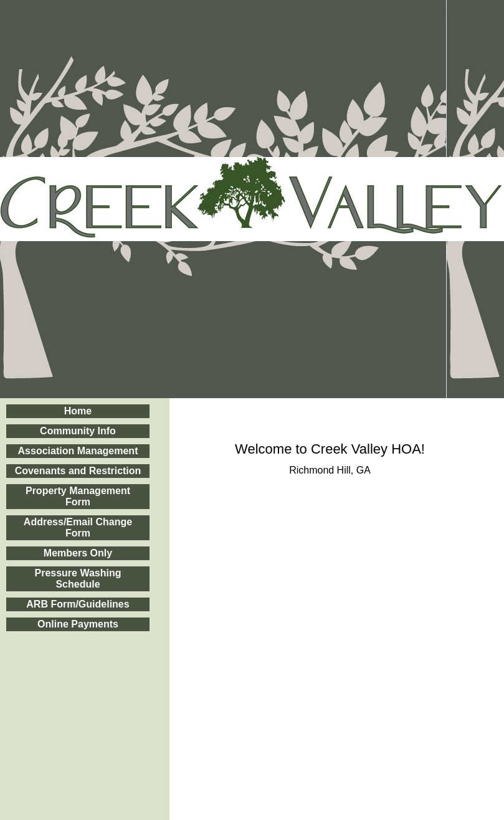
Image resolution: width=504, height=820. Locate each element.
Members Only (78, 553)
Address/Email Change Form (78, 527)
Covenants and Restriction (78, 471)
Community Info (78, 431)
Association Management (78, 451)
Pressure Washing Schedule (78, 579)
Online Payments (78, 624)
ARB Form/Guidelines (78, 604)
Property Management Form (78, 496)
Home (78, 411)
